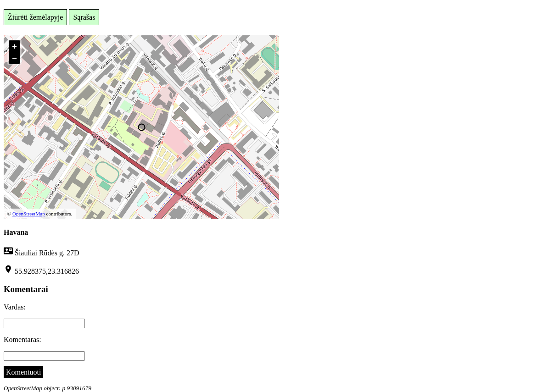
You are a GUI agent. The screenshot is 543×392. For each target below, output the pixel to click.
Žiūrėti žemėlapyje (35, 17)
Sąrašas (84, 17)
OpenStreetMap (29, 214)
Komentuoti (23, 372)
